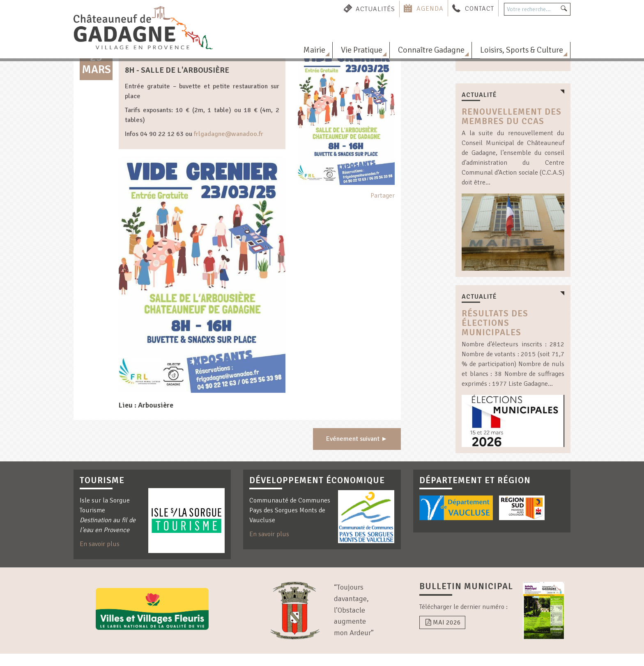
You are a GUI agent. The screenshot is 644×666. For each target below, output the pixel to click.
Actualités (375, 9)
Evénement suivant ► (357, 439)
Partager (383, 196)
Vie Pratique (362, 50)
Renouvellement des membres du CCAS (512, 116)
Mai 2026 (442, 622)
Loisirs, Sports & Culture (522, 50)
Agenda (430, 9)
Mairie (314, 50)
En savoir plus (100, 544)
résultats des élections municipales (495, 323)
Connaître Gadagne (431, 50)
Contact (480, 9)
